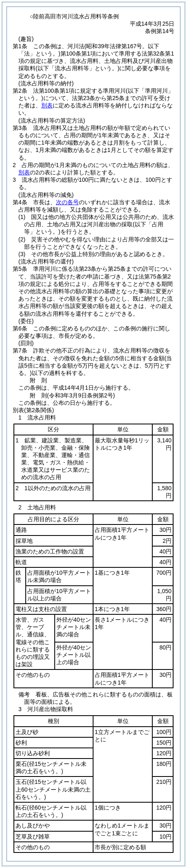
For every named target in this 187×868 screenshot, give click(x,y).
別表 (47, 105)
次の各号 (67, 202)
